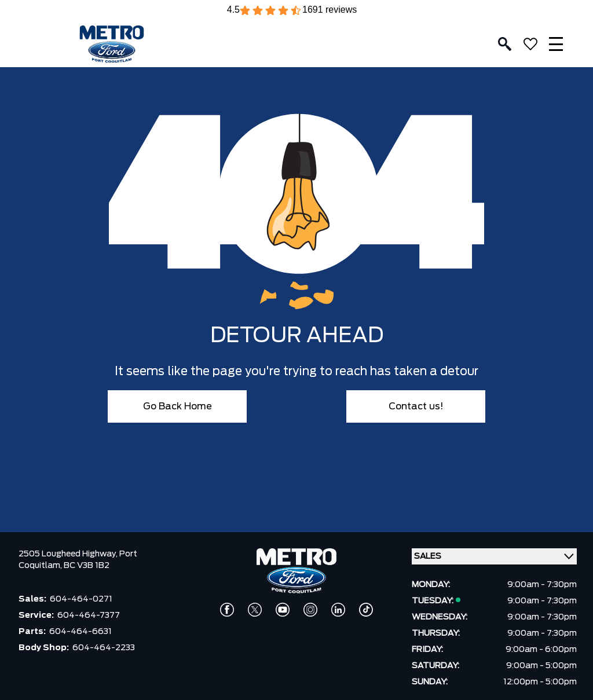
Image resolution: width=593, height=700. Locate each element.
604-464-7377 (89, 615)
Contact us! (416, 406)
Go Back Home (177, 406)
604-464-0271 (81, 599)
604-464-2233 (104, 648)
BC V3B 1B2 (87, 566)
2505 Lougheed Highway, (69, 554)
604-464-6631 (80, 632)
